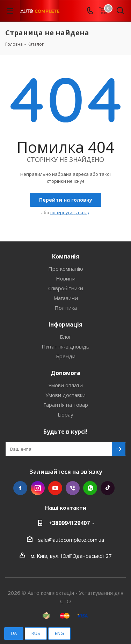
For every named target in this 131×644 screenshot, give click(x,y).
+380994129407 (69, 523)
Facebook (20, 488)
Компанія (66, 256)
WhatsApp (90, 488)
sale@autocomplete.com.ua (71, 540)
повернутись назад (70, 213)
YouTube (55, 488)
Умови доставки (65, 395)
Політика (66, 308)
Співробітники (66, 288)
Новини (66, 278)
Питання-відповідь (65, 346)
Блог (65, 337)
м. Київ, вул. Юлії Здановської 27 (71, 556)
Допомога (65, 373)
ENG (59, 633)
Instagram (38, 488)
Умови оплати (65, 385)
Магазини (66, 298)
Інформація (65, 324)
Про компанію (66, 269)
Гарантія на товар (66, 405)
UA (14, 633)
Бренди (66, 356)
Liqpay (65, 414)
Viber (73, 488)
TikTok (108, 488)
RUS (36, 633)
